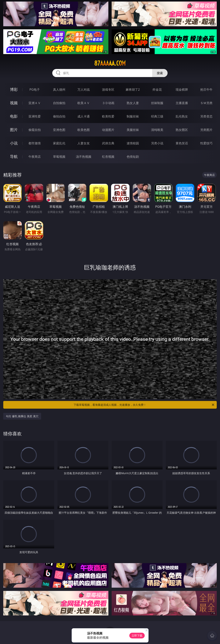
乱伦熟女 (182, 116)
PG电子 (34, 90)
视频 (14, 103)
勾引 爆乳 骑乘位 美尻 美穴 (22, 416)
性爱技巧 (206, 143)
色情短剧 (133, 157)
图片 (14, 130)
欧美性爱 (108, 116)
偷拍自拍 (59, 116)
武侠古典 (108, 143)
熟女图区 (182, 130)
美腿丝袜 (133, 130)
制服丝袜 (133, 116)
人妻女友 (84, 143)
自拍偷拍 (59, 103)
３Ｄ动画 (108, 103)
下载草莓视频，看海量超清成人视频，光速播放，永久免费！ (144, 405)
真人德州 (59, 90)
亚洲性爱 (35, 116)
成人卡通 (84, 116)
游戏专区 (108, 90)
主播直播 (182, 103)
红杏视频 (108, 157)
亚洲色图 (59, 130)
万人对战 (84, 90)
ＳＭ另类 (206, 103)
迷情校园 (133, 143)
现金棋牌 (182, 90)
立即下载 (137, 635)
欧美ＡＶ (84, 103)
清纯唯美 (157, 130)
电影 (14, 116)
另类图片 (206, 130)
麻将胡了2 (133, 90)
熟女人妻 (133, 103)
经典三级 (157, 116)
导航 (14, 156)
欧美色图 (84, 130)
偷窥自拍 (35, 130)
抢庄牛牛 (206, 90)
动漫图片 (108, 130)
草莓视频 (59, 157)
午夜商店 (35, 157)
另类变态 (206, 116)
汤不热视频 (84, 157)
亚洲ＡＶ (35, 103)
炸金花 (157, 90)
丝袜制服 (157, 103)
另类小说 (157, 143)
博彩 (14, 89)
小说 (14, 143)
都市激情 (35, 143)
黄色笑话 (182, 143)
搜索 (160, 73)
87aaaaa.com (110, 63)
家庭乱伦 (59, 143)
